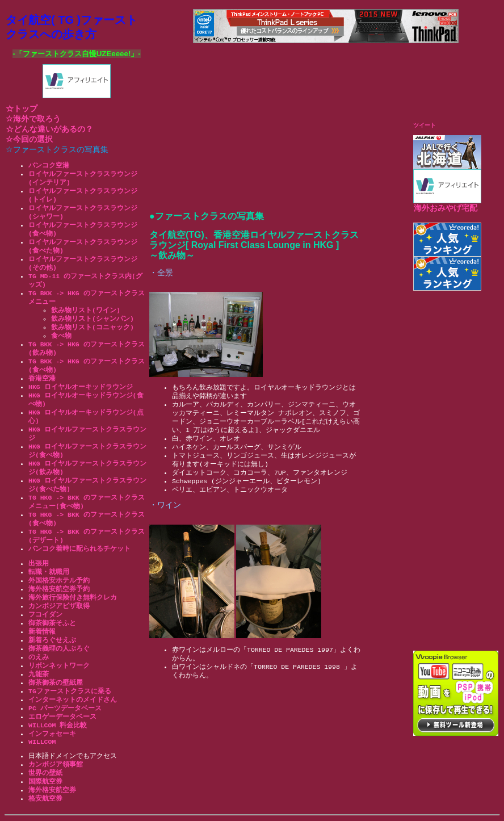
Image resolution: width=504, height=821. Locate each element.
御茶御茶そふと (52, 623)
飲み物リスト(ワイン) (86, 310)
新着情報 (42, 632)
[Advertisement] (459, 470)
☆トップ (22, 109)
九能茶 (39, 674)
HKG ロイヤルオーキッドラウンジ (81, 387)
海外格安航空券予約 (59, 589)
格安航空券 (45, 799)
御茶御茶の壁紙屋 (56, 683)
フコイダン (45, 615)
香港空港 (42, 378)
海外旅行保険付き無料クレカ (73, 598)
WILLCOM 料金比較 (58, 725)
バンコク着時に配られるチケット (79, 549)
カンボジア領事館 (56, 765)
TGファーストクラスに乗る (70, 691)
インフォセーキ (52, 734)
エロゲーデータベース (62, 717)
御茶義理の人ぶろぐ (59, 649)
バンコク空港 (49, 166)
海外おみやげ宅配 (445, 208)
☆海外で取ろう (33, 119)
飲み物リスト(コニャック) (93, 327)
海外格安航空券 (52, 790)
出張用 (39, 564)
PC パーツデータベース (65, 708)
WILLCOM (42, 742)
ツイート (425, 125)
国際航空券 (45, 782)
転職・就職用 (49, 572)
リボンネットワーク (59, 666)
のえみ (39, 657)
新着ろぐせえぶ (52, 640)
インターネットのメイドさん (73, 700)
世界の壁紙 (45, 773)
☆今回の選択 (29, 139)
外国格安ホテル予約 (59, 581)
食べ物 (61, 336)
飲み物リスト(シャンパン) (93, 319)
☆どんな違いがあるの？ (49, 129)
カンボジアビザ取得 (59, 606)
